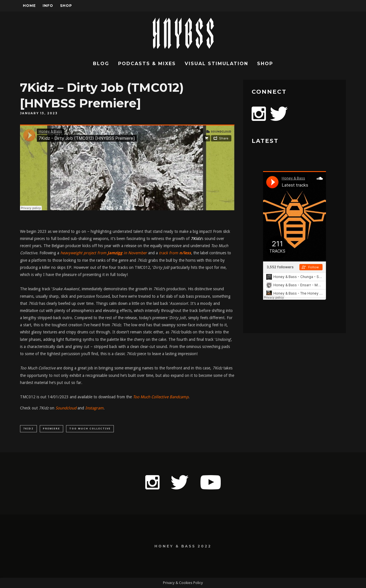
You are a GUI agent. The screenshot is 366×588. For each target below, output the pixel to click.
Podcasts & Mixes (147, 64)
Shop (66, 6)
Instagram (94, 408)
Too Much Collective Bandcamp (161, 397)
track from (175, 253)
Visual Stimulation (216, 64)
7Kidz (28, 429)
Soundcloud (66, 408)
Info (48, 6)
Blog (101, 64)
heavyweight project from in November (104, 253)
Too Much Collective (90, 429)
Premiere (51, 429)
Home (29, 6)
